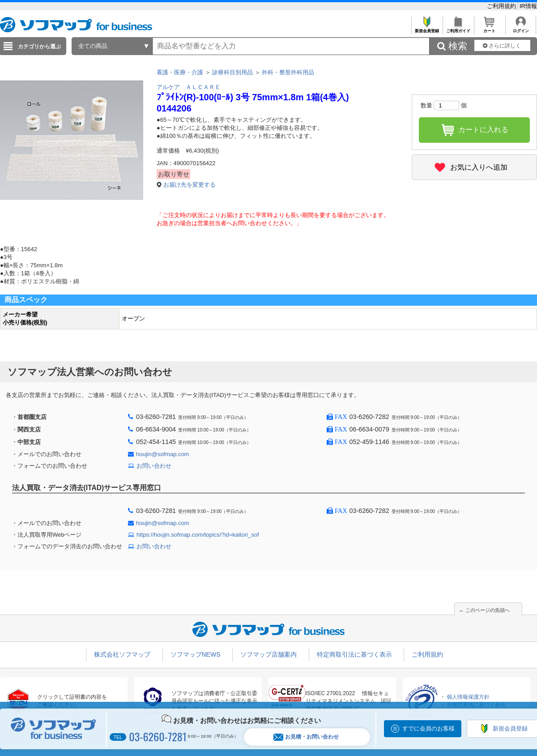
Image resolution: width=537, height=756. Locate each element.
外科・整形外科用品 (288, 72)
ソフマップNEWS (196, 654)
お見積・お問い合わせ (306, 737)
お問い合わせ (154, 466)
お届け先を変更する (190, 185)
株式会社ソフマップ (122, 654)
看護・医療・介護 (180, 72)
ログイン (521, 28)
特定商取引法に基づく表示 (354, 654)
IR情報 (528, 6)
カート (489, 28)
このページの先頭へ (488, 610)
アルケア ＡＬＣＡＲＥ (189, 87)
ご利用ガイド (458, 28)
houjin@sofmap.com (163, 454)
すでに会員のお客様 (428, 728)
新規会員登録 (427, 28)
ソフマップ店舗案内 (268, 654)
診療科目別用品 (232, 72)
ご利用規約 (502, 6)
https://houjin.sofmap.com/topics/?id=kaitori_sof (198, 535)
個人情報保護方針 (468, 697)
